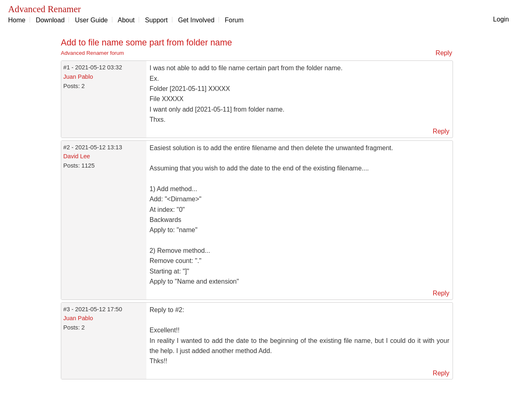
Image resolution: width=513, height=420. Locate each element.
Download (50, 20)
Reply (444, 53)
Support (157, 20)
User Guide (91, 20)
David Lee (77, 156)
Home (17, 20)
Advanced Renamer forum (92, 53)
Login (501, 19)
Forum (234, 20)
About (126, 20)
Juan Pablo (78, 77)
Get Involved (196, 20)
